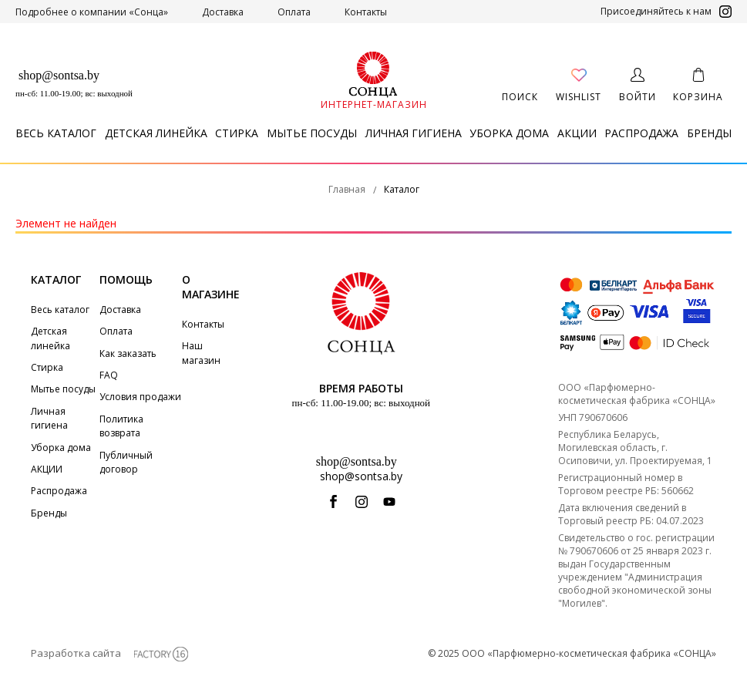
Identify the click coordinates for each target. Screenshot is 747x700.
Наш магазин (201, 353)
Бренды (709, 133)
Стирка (237, 133)
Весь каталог (56, 133)
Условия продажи (140, 397)
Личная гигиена (414, 133)
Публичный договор (126, 462)
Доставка (223, 12)
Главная (347, 190)
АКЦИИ (577, 133)
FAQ (109, 375)
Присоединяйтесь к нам (666, 12)
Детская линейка (156, 133)
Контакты (366, 12)
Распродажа (641, 133)
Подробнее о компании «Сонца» (92, 12)
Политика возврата (121, 426)
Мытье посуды (312, 133)
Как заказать (128, 353)
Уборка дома (509, 133)
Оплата (294, 12)
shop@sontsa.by (59, 75)
